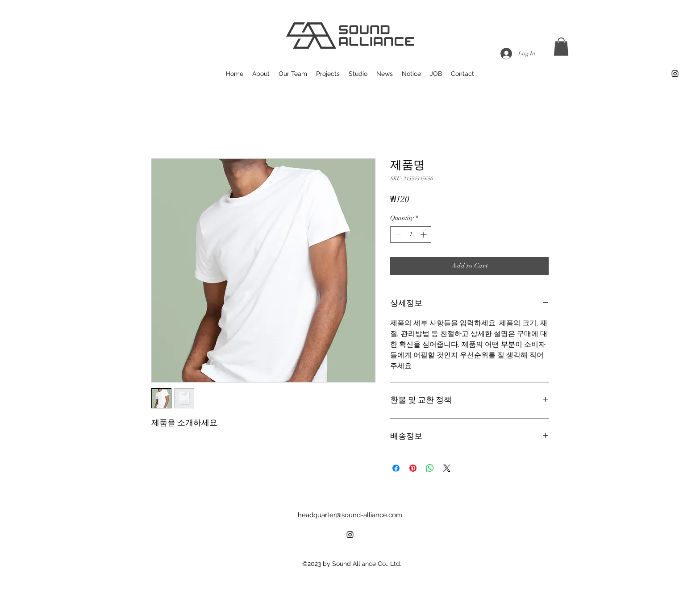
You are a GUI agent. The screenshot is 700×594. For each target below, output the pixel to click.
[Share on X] (447, 468)
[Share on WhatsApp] (430, 468)
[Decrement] (397, 235)
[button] (561, 47)
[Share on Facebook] (396, 468)
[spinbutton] (411, 235)
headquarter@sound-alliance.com (350, 515)
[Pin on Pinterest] (413, 468)
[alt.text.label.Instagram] (675, 74)
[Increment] (424, 235)
